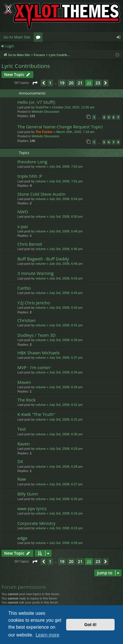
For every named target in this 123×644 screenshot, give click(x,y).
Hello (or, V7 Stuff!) (36, 102)
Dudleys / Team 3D (37, 335)
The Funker (44, 132)
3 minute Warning (36, 273)
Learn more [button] (48, 635)
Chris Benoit (30, 244)
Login (10, 46)
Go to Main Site (17, 37)
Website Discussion (46, 112)
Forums (39, 38)
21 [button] (80, 83)
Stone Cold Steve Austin (41, 194)
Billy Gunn (28, 494)
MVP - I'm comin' (34, 367)
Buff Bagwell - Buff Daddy (43, 259)
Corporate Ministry (36, 523)
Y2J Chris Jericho (34, 303)
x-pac (23, 226)
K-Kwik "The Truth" (36, 414)
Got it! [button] (91, 625)
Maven (24, 382)
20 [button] (71, 83)
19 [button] (62, 83)
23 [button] (98, 83)
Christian (26, 320)
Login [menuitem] (120, 38)
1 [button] (50, 83)
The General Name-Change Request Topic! (60, 127)
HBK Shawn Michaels (39, 353)
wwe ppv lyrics (32, 508)
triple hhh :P (30, 176)
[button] (35, 83)
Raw (22, 479)
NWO (23, 212)
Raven (24, 444)
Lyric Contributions (26, 66)
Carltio (24, 288)
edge (22, 538)
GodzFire (42, 107)
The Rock (27, 400)
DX (20, 461)
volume (40, 166)
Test (22, 429)
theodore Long (32, 162)
